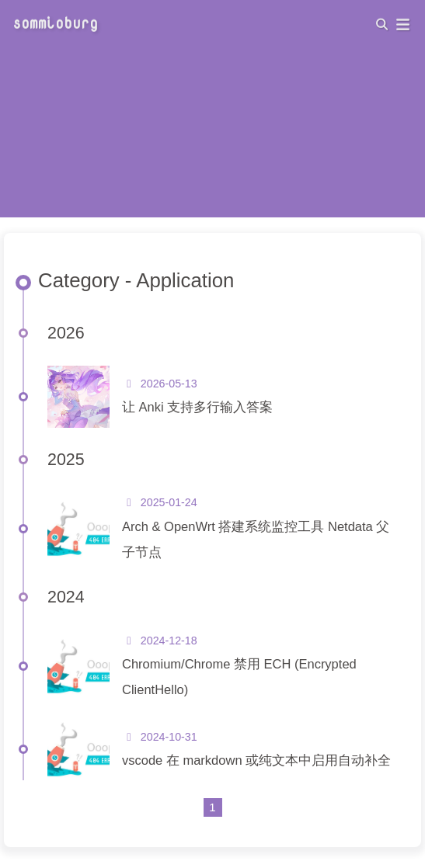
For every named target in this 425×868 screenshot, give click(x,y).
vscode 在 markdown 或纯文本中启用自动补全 (256, 760)
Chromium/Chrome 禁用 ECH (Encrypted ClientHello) (239, 677)
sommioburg (55, 21)
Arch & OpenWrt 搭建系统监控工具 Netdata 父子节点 (256, 539)
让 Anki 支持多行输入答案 (197, 407)
